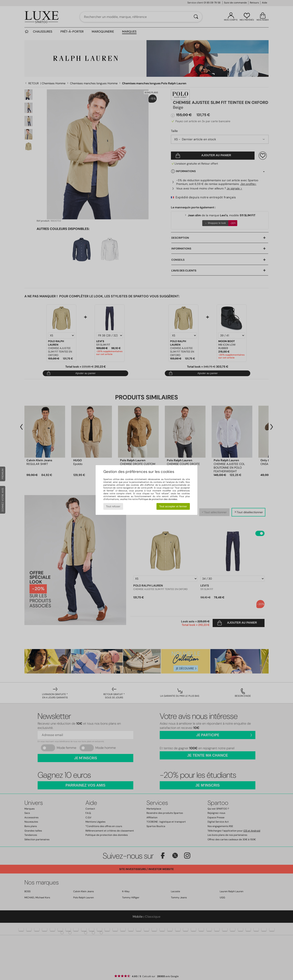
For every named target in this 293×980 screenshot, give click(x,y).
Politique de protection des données (158, 499)
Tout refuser (113, 506)
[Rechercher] (196, 17)
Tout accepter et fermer (173, 506)
